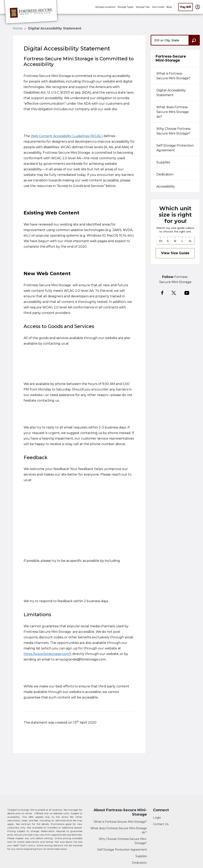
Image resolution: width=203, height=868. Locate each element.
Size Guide (158, 7)
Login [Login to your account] (157, 818)
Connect (161, 810)
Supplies (141, 856)
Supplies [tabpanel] (163, 162)
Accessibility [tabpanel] (166, 186)
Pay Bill (186, 7)
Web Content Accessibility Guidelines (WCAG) (67, 136)
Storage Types (125, 7)
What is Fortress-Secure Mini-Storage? (120, 822)
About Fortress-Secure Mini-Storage (120, 812)
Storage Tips (143, 7)
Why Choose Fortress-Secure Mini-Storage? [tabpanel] (174, 131)
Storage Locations (105, 7)
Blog (169, 7)
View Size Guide (175, 253)
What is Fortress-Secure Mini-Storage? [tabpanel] (173, 76)
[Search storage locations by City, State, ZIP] (194, 40)
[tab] (175, 75)
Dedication (139, 863)
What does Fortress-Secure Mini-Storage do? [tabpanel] (173, 112)
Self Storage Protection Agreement (122, 850)
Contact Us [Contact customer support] (161, 824)
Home (18, 28)
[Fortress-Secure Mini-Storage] (31, 12)
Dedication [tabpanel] (165, 174)
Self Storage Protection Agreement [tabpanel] (175, 148)
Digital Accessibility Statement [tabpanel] (171, 93)
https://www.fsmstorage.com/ (47, 654)
